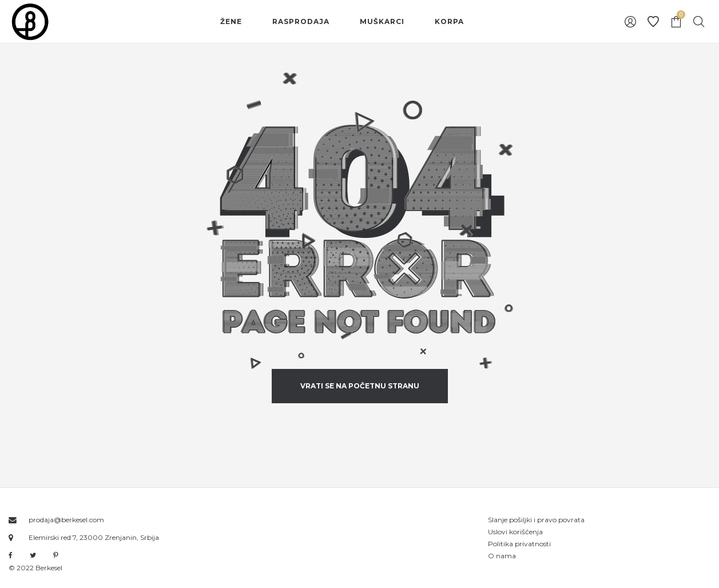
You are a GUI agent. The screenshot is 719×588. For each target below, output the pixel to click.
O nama (502, 556)
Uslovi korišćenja (515, 532)
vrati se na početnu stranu (360, 386)
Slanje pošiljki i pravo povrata (536, 520)
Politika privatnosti (519, 544)
